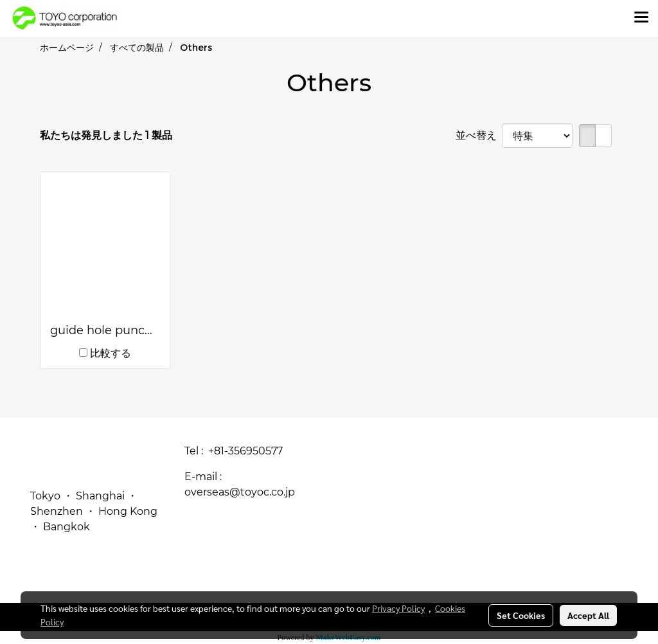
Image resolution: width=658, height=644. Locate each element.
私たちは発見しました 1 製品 (106, 135)
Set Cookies (521, 615)
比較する (111, 353)
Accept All (588, 615)
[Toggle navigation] (641, 18)
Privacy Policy (398, 608)
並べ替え (479, 135)
